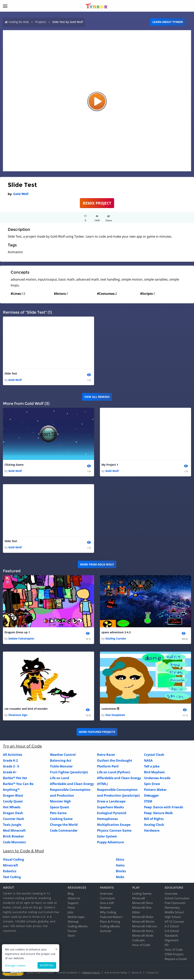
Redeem (105, 908)
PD (167, 946)
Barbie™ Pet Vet (15, 779)
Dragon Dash (13, 814)
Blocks (121, 872)
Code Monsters (14, 843)
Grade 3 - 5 (11, 767)
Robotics (10, 872)
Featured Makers (111, 918)
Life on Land (59, 779)
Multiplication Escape (114, 826)
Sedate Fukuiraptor (21, 639)
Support (73, 904)
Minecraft (10, 866)
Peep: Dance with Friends (164, 808)
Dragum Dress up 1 (17, 633)
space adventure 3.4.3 (116, 633)
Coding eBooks (78, 927)
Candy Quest (13, 802)
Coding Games (142, 894)
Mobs (120, 878)
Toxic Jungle (12, 826)
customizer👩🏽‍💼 (111, 709)
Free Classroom (175, 904)
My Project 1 (110, 465)
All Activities (13, 756)
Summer (106, 932)
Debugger (151, 796)
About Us (74, 899)
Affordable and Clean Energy (72, 785)
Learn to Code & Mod (23, 852)
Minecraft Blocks (143, 922)
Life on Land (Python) (114, 773)
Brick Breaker (13, 837)
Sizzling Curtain (116, 639)
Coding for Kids (19, 22)
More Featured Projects (97, 733)
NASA (148, 761)
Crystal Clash (154, 756)
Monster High (60, 802)
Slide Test (11, 374)
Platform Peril (108, 767)
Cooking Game (61, 820)
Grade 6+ (10, 773)
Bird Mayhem (154, 773)
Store (71, 936)
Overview (106, 894)
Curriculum (107, 899)
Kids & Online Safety (116, 973)
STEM (148, 802)
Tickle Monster (61, 767)
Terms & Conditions (67, 973)
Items (120, 866)
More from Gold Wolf (97, 565)
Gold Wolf (21, 194)
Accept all (47, 965)
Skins (120, 860)
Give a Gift (107, 904)
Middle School (174, 913)
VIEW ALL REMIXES (97, 397)
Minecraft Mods (143, 936)
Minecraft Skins (142, 904)
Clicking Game (14, 465)
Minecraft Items (143, 932)
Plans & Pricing (110, 922)
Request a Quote (176, 960)
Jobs (70, 913)
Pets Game (58, 814)
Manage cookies (15, 966)
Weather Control (63, 756)
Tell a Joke (152, 767)
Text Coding (12, 878)
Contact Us (152, 973)
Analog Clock (154, 826)
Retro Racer (106, 756)
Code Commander (64, 831)
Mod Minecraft (14, 831)
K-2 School (172, 927)
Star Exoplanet (115, 716)
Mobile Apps (76, 918)
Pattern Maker (155, 791)
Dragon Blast (13, 796)
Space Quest (59, 808)
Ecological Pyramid (112, 814)
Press (71, 908)
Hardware (152, 831)
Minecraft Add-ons (145, 927)
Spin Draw (152, 785)
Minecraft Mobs (143, 918)
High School (173, 918)
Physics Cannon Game (114, 831)
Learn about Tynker (168, 22)
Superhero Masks (110, 808)
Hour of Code (141, 946)
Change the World (64, 826)
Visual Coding (13, 860)
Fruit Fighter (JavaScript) (69, 773)
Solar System (107, 837)
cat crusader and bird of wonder (26, 709)
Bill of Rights (154, 820)
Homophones (107, 820)
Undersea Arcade (157, 779)
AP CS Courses (174, 922)
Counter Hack (14, 820)
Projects (41, 22)
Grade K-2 (10, 761)
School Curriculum (177, 899)
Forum (72, 932)
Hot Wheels (12, 808)
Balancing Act (61, 761)
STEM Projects (174, 955)
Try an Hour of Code (22, 747)
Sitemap (73, 922)
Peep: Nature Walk (158, 814)
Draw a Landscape (111, 802)
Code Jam (139, 941)
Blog (71, 894)
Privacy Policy (91, 973)
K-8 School (172, 932)
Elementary (172, 908)
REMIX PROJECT (97, 203)
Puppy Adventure (110, 843)
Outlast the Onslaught (115, 761)
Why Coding (108, 913)
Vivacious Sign (18, 716)
